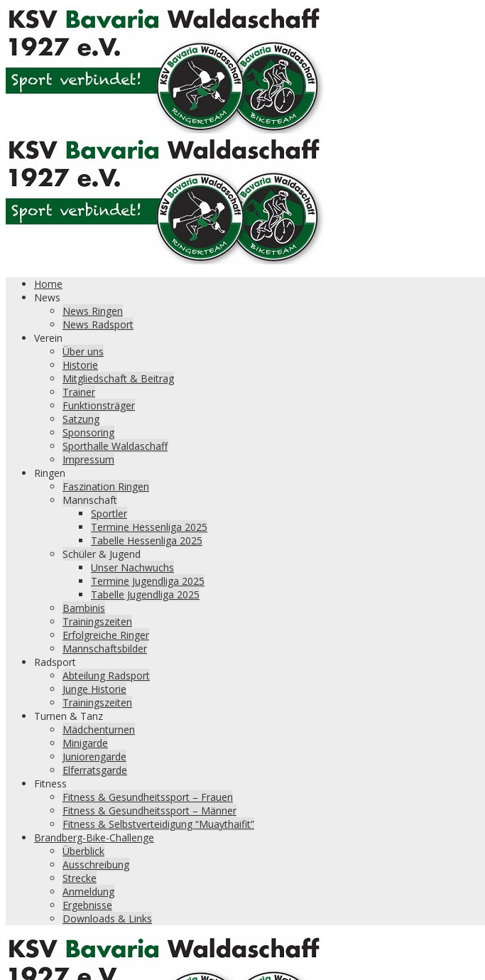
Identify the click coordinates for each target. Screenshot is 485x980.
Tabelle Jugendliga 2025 (145, 594)
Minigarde (85, 743)
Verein (48, 338)
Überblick (83, 851)
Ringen (50, 473)
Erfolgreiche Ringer (106, 635)
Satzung (81, 419)
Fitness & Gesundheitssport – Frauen (148, 797)
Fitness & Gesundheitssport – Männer (149, 811)
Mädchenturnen (99, 729)
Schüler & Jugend (102, 554)
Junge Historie (94, 689)
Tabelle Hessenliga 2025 (147, 540)
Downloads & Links (107, 919)
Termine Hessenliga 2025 (149, 527)
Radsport (55, 662)
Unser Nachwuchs (132, 567)
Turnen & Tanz (69, 716)
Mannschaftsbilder (105, 648)
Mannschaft (90, 500)
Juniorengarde (94, 756)
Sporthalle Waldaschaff (115, 446)
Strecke (80, 878)
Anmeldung (88, 892)
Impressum (88, 459)
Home (48, 284)
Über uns (83, 351)
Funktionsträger (99, 405)
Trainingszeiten (97, 621)
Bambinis (84, 608)
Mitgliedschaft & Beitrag (118, 378)
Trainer (79, 392)
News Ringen (93, 311)
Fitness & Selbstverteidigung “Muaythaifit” (158, 824)
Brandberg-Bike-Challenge (94, 838)
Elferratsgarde (95, 770)
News (47, 297)
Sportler (109, 513)
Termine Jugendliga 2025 (148, 581)
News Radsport (98, 324)
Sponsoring (88, 432)
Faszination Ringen (106, 486)
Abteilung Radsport (106, 675)
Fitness (50, 784)
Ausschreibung (96, 865)
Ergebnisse (87, 905)
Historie (80, 365)
